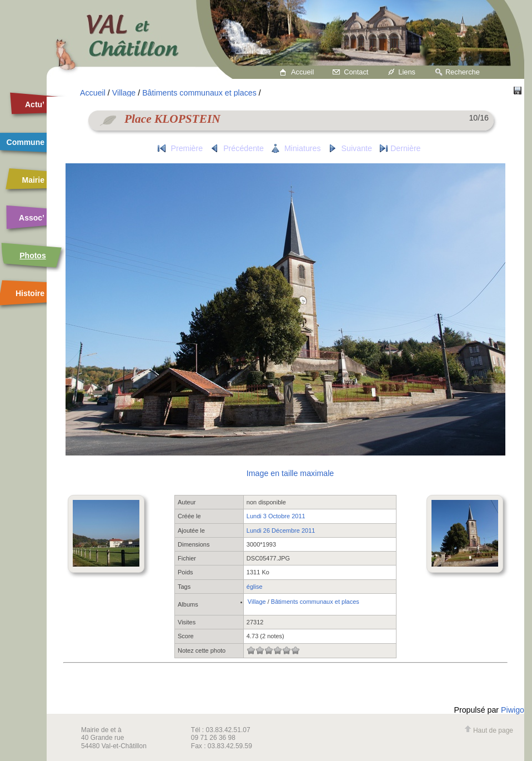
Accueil (302, 72)
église (255, 587)
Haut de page (489, 730)
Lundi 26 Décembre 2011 (281, 530)
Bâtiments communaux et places (199, 93)
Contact (356, 72)
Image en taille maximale (290, 473)
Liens (407, 72)
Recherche (463, 72)
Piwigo (513, 710)
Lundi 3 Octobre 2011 (276, 516)
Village (124, 93)
